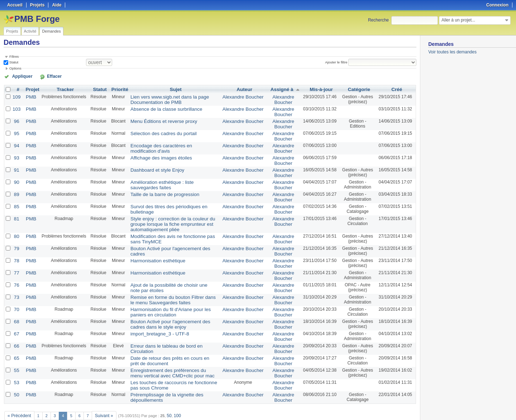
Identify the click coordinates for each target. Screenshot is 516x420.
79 (16, 238)
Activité (30, 31)
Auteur (246, 89)
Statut (13, 62)
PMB (29, 96)
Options (15, 68)
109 (16, 96)
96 (16, 119)
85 (16, 199)
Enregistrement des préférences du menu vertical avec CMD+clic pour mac (174, 355)
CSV (401, 406)
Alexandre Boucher (244, 96)
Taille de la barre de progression (157, 187)
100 (172, 396)
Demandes (51, 31)
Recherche (378, 20)
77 (16, 261)
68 (16, 307)
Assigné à (280, 89)
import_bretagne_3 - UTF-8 (153, 319)
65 (16, 342)
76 (16, 273)
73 (16, 284)
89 (16, 187)
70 (16, 296)
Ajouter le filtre (338, 62)
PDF (412, 406)
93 (16, 153)
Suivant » (100, 396)
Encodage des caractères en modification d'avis (172, 142)
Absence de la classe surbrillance (159, 107)
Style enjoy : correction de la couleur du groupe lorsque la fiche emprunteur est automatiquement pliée (174, 215)
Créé (397, 89)
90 (16, 176)
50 (16, 376)
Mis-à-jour (319, 89)
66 (16, 330)
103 (16, 107)
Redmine (240, 416)
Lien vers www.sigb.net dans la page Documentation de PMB (162, 98)
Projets (12, 31)
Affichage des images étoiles (154, 153)
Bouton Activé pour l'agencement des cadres (169, 238)
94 (16, 142)
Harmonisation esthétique (151, 250)
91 (16, 164)
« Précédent (18, 396)
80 (16, 227)
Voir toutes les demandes (452, 52)
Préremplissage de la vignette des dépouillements (174, 376)
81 (16, 210)
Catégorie (358, 89)
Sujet (176, 89)
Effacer (43, 76)
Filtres (14, 56)
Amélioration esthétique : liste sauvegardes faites (174, 176)
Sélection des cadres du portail (156, 130)
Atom (390, 406)
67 (16, 319)
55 (16, 353)
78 (16, 250)
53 (16, 364)
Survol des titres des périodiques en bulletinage (172, 199)
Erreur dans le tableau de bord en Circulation (170, 330)
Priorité (117, 89)
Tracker (63, 89)
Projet (31, 89)
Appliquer (19, 76)
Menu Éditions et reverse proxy (156, 119)
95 (16, 130)
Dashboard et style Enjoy (151, 164)
